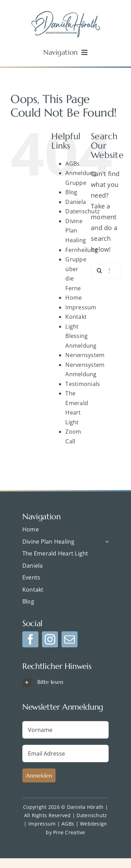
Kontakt (76, 317)
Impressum (81, 307)
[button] (65, 682)
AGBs (72, 164)
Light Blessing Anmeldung (81, 336)
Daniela (76, 202)
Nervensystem (85, 355)
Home (74, 298)
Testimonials (83, 384)
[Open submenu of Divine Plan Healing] (105, 542)
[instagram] (50, 639)
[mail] (70, 639)
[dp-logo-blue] (66, 14)
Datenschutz (83, 211)
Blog (71, 192)
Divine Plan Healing (76, 231)
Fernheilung (82, 250)
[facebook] (30, 639)
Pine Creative (69, 832)
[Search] (100, 270)
